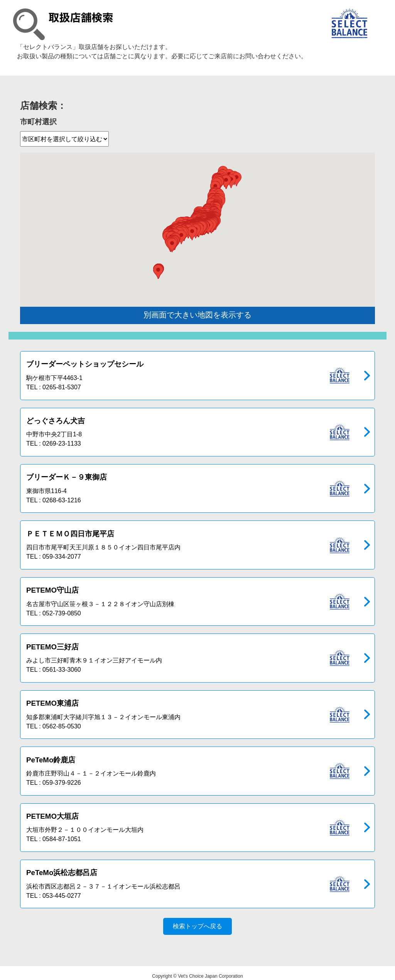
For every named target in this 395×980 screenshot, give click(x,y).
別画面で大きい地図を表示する (197, 315)
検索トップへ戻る (197, 920)
